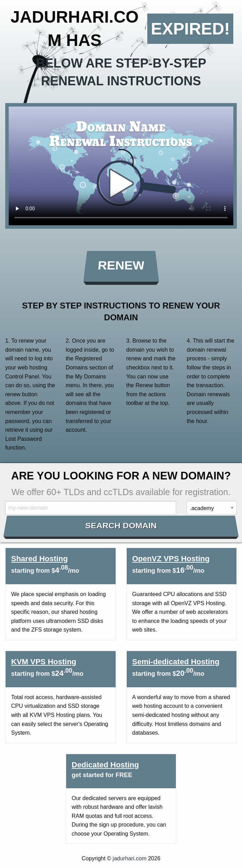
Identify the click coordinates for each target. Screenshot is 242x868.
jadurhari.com (130, 858)
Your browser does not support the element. (121, 166)
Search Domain (121, 526)
